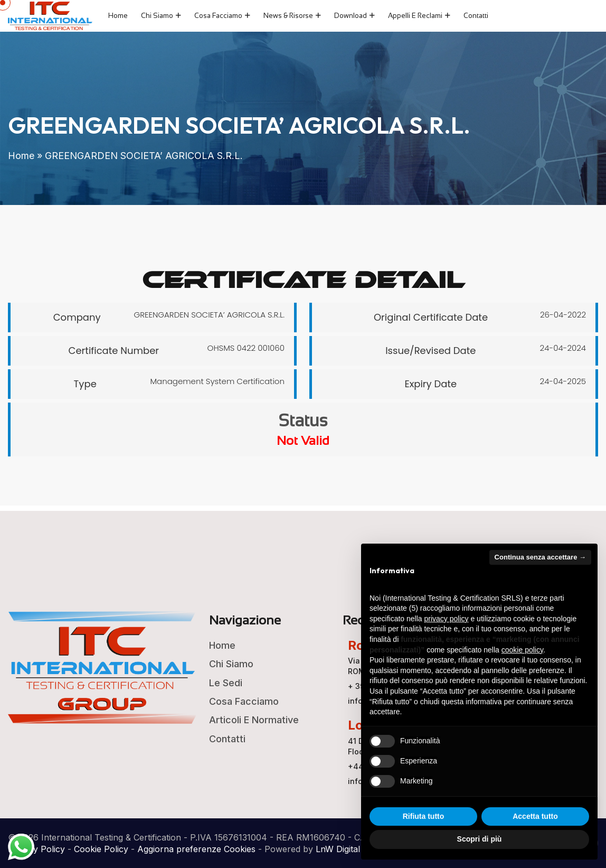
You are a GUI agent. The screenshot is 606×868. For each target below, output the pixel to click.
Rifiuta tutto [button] (424, 816)
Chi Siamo (157, 16)
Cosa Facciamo (218, 16)
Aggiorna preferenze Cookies (196, 849)
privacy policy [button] (447, 619)
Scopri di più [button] (480, 839)
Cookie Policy (101, 849)
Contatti (476, 16)
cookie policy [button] (522, 650)
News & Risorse (288, 16)
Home (118, 16)
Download (351, 16)
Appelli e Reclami (415, 16)
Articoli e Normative (254, 720)
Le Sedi (226, 683)
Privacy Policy (36, 849)
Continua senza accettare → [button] (540, 557)
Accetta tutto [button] (535, 816)
